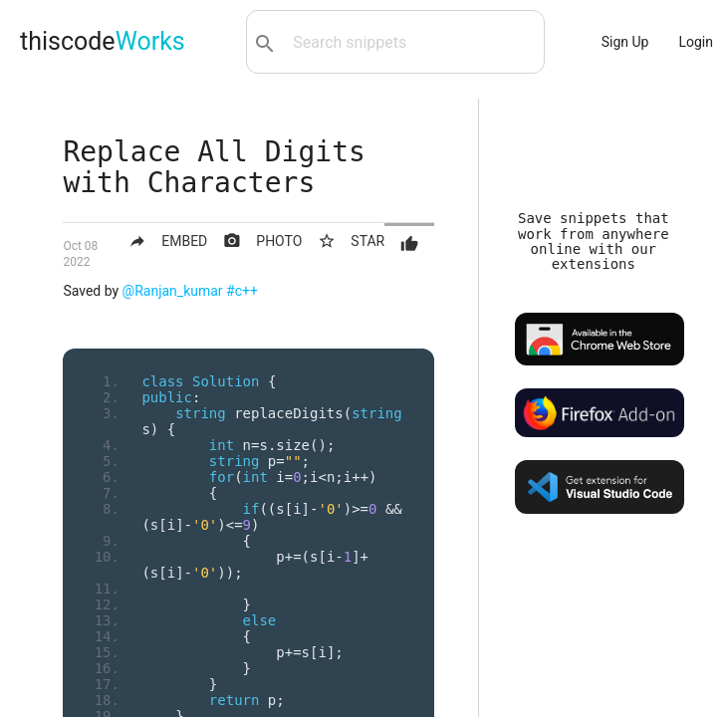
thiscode (103, 41)
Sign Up (625, 42)
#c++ (242, 291)
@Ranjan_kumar (173, 291)
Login (696, 42)
